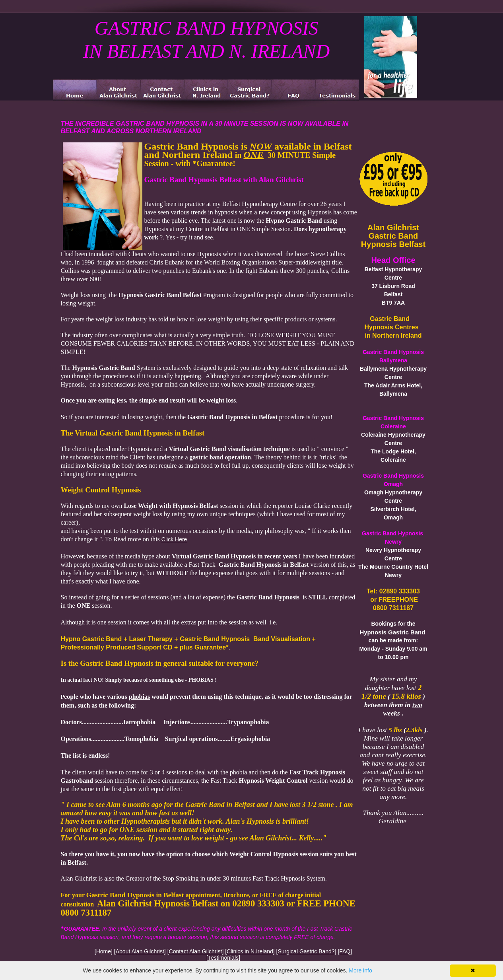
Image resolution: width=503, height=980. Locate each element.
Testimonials (223, 958)
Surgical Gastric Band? (306, 951)
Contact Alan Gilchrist (196, 951)
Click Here (174, 539)
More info (360, 970)
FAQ (345, 951)
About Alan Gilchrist (140, 951)
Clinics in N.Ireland (250, 951)
